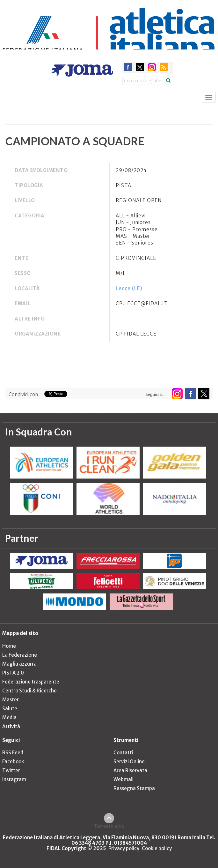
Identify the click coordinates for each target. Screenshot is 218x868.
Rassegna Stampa (134, 788)
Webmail (124, 779)
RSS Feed (13, 753)
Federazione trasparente (31, 682)
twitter (140, 67)
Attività (11, 726)
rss (164, 67)
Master (11, 700)
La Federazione (20, 655)
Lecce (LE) (129, 288)
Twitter (11, 770)
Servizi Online (129, 762)
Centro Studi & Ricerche (29, 691)
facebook (128, 67)
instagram (152, 67)
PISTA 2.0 (13, 673)
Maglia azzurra (19, 664)
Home (9, 646)
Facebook (13, 762)
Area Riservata (130, 770)
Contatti (123, 753)
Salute (10, 709)
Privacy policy (124, 848)
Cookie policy (157, 848)
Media (9, 717)
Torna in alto (109, 826)
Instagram (14, 779)
